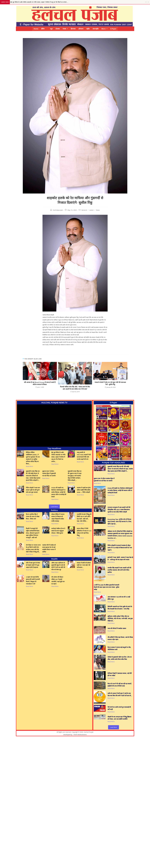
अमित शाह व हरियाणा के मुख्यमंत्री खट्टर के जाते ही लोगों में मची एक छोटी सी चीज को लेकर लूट (58, 566)
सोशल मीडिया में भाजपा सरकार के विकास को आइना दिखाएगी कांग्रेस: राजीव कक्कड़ (58, 518)
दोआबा (58, 29)
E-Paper (113, 29)
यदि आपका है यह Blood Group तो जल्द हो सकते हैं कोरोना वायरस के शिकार (40, 383)
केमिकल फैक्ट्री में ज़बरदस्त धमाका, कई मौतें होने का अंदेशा (120, 674)
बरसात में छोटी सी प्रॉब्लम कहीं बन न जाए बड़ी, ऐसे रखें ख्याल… (84, 565)
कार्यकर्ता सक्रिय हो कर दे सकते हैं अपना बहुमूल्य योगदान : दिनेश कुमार (58, 531)
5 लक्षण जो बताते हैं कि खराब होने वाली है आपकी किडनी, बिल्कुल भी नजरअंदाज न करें (33, 580)
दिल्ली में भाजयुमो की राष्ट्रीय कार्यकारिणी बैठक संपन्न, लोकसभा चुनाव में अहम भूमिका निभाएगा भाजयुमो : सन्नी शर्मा (33, 533)
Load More (54, 507)
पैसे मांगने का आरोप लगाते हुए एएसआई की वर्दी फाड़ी (119, 708)
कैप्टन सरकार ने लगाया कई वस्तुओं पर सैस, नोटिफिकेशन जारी (119, 648)
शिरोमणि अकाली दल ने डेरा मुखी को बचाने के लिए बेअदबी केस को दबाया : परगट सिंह (120, 608)
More (104, 29)
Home (36, 29)
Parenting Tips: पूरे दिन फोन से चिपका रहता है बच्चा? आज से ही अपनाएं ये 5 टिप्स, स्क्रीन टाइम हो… (120, 522)
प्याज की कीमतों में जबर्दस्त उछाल (117, 628)
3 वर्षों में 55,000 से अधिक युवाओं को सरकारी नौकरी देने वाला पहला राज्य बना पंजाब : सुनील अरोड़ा (106, 587)
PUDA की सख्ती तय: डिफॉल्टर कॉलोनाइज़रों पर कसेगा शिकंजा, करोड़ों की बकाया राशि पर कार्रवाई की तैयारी (59, 492)
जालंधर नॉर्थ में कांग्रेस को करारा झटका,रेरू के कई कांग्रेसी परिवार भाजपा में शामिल (49, 548)
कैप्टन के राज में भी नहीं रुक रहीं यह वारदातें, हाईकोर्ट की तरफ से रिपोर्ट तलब (120, 685)
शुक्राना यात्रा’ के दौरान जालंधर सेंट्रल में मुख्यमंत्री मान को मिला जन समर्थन (49, 473)
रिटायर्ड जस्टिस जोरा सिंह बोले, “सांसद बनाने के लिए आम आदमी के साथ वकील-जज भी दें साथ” (75, 388)
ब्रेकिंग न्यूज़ (47, 29)
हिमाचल (73, 29)
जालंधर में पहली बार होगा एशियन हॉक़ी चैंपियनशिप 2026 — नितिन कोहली (84, 490)
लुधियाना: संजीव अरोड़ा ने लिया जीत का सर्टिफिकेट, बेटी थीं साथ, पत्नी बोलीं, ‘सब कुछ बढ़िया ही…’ (120, 618)
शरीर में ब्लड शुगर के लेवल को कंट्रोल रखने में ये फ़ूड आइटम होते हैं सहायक (33, 565)
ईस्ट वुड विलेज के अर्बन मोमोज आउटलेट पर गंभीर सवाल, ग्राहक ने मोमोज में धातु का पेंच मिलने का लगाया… (58, 457)
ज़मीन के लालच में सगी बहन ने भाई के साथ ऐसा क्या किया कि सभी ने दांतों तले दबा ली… (120, 694)
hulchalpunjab (58, 210)
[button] (65, 29)
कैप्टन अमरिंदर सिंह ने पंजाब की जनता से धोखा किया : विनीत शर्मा (33, 516)
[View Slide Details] (113, 433)
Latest (91, 210)
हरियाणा (81, 29)
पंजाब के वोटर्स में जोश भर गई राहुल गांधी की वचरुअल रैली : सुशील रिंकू (110, 383)
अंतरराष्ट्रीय (96, 29)
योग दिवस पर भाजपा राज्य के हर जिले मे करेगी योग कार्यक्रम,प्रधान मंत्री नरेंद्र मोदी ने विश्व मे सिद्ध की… (33, 548)
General (84, 210)
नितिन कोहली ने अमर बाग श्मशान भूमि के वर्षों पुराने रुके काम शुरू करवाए (33, 490)
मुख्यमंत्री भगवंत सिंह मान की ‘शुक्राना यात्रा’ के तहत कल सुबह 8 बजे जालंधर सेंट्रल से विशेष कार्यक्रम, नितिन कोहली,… (75, 476)
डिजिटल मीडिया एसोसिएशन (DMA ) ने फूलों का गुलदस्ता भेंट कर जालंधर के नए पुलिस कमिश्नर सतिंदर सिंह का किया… (33, 458)
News (98, 210)
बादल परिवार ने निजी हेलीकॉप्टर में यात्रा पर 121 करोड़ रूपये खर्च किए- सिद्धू (84, 532)
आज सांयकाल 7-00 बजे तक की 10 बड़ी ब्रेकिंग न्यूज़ (119, 598)
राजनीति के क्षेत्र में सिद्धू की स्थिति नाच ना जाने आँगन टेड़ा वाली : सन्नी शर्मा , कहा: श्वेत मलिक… (84, 518)
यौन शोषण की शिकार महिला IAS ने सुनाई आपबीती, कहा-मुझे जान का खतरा (58, 580)
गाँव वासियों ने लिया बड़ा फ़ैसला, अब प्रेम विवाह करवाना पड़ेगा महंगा (120, 638)
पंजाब (65, 29)
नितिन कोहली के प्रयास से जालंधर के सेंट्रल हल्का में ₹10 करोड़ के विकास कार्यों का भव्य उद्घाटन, (120, 548)
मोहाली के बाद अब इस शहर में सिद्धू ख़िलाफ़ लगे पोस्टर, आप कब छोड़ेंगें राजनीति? (119, 718)
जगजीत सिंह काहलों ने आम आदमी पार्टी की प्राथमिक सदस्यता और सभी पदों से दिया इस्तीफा (119, 570)
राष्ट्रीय (88, 29)
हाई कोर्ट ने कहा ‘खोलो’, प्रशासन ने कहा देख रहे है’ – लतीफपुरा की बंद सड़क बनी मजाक (120, 558)
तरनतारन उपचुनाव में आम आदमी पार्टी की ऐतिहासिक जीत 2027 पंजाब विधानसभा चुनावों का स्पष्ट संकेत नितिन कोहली (119, 510)
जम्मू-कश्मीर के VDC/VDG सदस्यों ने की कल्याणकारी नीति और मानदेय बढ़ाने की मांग (84, 456)
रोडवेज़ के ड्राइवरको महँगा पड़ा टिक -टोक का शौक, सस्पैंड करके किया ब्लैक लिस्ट (120, 658)
